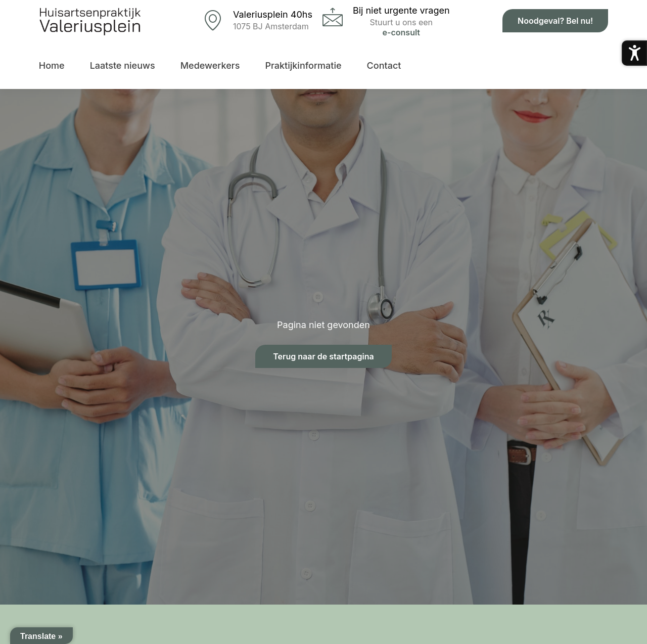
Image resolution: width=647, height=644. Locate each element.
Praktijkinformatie (303, 65)
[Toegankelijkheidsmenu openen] (634, 53)
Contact (384, 65)
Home (52, 65)
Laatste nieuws (123, 65)
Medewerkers (210, 65)
